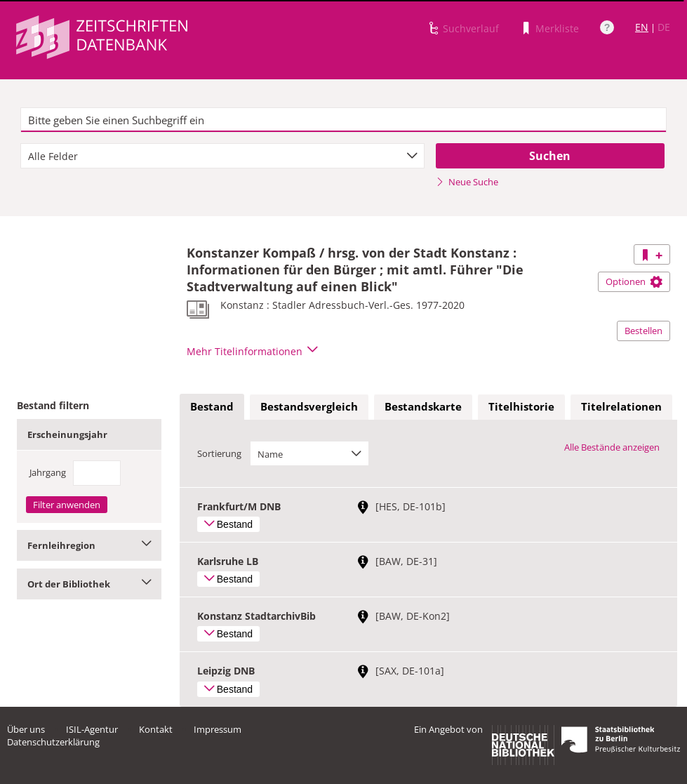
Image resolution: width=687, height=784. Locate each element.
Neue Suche (467, 182)
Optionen (634, 281)
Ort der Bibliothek (89, 584)
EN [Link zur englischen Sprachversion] (642, 27)
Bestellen (643, 331)
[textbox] (343, 120)
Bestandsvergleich (309, 406)
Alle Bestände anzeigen (612, 447)
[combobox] (222, 156)
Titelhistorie (521, 406)
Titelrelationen (621, 406)
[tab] (212, 407)
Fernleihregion (89, 545)
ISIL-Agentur (92, 729)
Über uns (26, 729)
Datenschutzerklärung (53, 742)
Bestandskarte (423, 406)
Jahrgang (48, 472)
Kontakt (156, 729)
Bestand (212, 406)
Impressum (218, 729)
